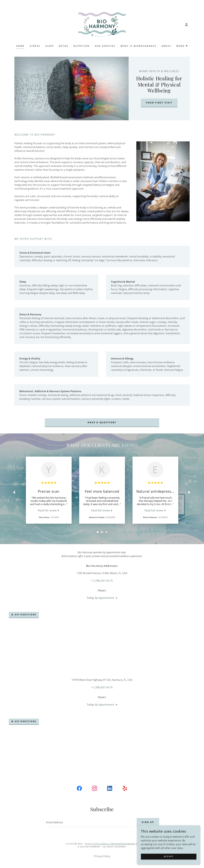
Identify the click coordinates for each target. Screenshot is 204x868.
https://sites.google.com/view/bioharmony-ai (111, 844)
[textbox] (89, 822)
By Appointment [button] (105, 598)
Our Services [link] (105, 46)
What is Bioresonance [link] (139, 46)
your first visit (159, 103)
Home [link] (20, 46)
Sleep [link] (50, 46)
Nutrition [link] (81, 46)
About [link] (166, 46)
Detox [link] (64, 46)
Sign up (148, 822)
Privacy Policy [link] (102, 856)
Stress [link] (35, 46)
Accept (169, 863)
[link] (102, 24)
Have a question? (102, 422)
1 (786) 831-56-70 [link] (103, 581)
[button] (186, 25)
